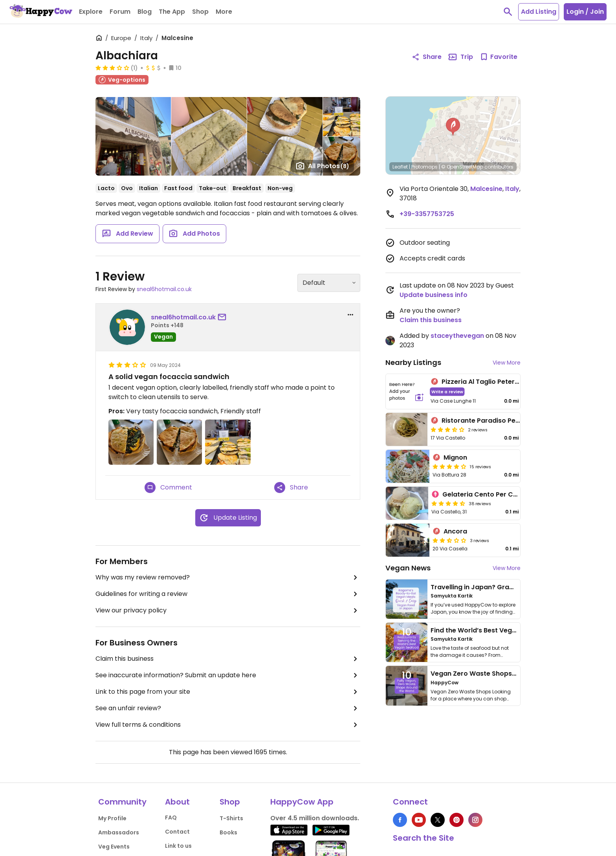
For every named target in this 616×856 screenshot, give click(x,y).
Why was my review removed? (228, 577)
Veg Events (114, 847)
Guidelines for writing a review (228, 594)
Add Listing (539, 12)
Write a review (447, 391)
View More (507, 363)
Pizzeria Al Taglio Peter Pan (485, 382)
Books (228, 832)
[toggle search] (508, 12)
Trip (460, 57)
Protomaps (424, 167)
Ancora (455, 531)
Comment (168, 488)
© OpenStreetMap (462, 167)
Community (122, 802)
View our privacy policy (228, 610)
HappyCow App (302, 802)
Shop (230, 802)
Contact (177, 832)
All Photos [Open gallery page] (322, 166)
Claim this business (228, 659)
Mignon (455, 457)
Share (291, 488)
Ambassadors (119, 832)
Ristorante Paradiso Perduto (488, 421)
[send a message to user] (224, 317)
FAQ (171, 818)
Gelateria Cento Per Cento (485, 494)
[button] (453, 127)
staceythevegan (457, 336)
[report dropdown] (350, 315)
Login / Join (585, 12)
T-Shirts (231, 818)
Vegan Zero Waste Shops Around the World (500, 674)
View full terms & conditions (228, 725)
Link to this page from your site (228, 692)
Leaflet (400, 167)
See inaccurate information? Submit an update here (228, 675)
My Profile (112, 818)
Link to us (178, 846)
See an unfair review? (228, 708)
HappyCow (445, 683)
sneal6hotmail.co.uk (164, 289)
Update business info (434, 295)
